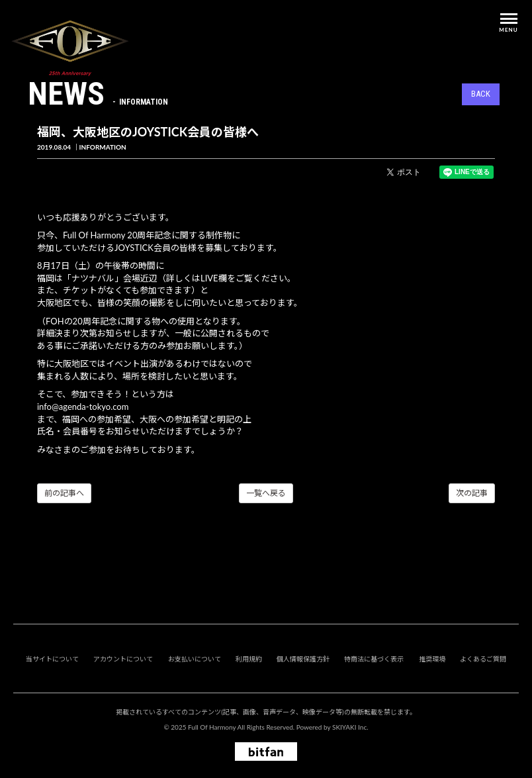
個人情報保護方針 (303, 659)
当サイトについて (52, 659)
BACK (481, 94)
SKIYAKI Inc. (350, 727)
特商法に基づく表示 (374, 659)
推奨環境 (432, 659)
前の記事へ (64, 493)
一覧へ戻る (266, 493)
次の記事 (472, 493)
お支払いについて (195, 659)
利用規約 (249, 659)
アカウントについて (123, 659)
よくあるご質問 (483, 659)
